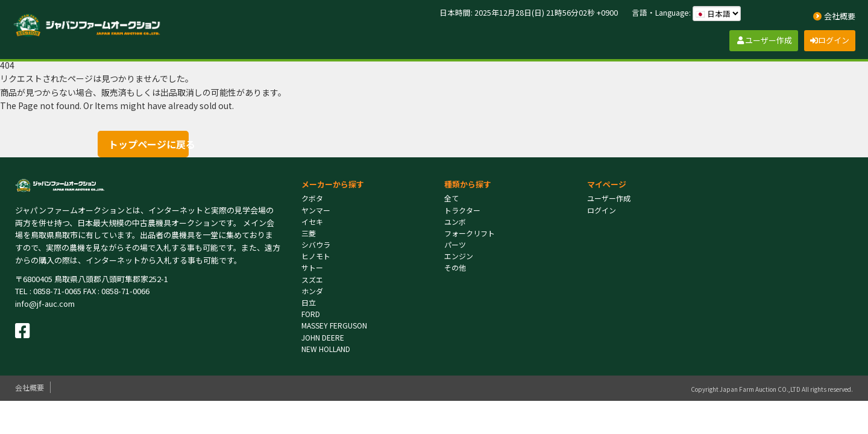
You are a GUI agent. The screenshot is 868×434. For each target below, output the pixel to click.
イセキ (312, 222)
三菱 (309, 233)
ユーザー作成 (609, 198)
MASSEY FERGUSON (334, 325)
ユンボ (455, 222)
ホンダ (312, 291)
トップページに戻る (148, 144)
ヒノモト (316, 256)
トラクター (462, 210)
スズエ (312, 279)
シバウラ (316, 244)
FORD (311, 314)
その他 (455, 267)
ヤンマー (316, 210)
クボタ (312, 198)
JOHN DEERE (323, 337)
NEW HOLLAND (326, 349)
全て (451, 198)
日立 (309, 302)
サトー (312, 267)
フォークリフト (470, 233)
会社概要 (30, 387)
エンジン (459, 256)
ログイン (602, 210)
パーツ (455, 244)
